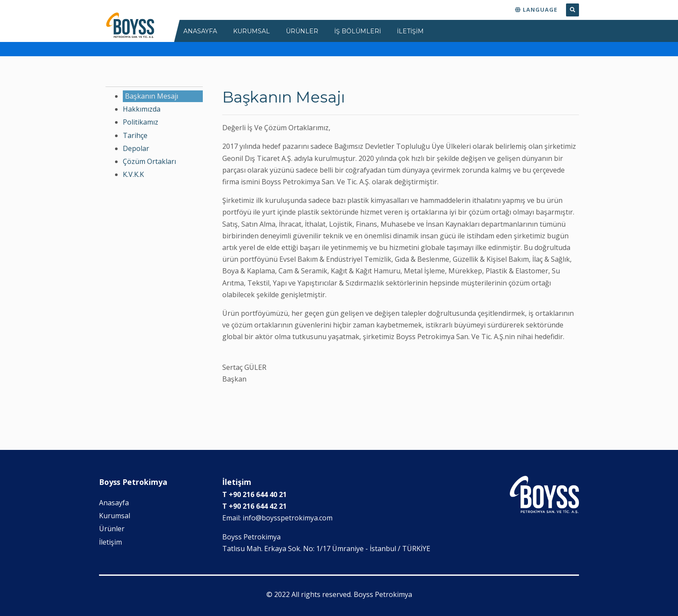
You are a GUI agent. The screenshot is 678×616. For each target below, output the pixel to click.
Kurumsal (115, 516)
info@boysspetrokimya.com (288, 518)
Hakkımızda (142, 109)
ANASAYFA (200, 31)
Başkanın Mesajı (152, 96)
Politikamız (141, 122)
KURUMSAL (251, 31)
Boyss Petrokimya (383, 594)
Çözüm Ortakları (149, 161)
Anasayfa (114, 503)
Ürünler (112, 529)
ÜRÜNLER (302, 31)
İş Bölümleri (358, 31)
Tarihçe (135, 135)
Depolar (136, 148)
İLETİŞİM (410, 31)
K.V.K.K (133, 174)
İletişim (110, 542)
